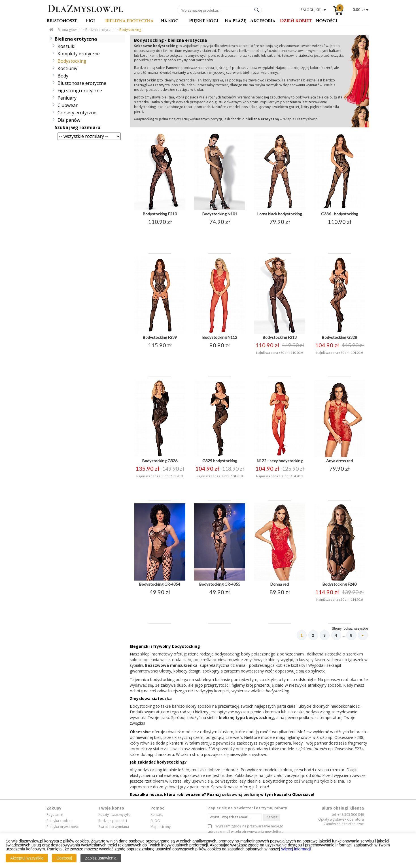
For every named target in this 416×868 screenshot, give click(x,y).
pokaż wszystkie (356, 629)
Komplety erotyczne (79, 54)
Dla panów (69, 120)
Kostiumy (67, 68)
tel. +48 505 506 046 (348, 816)
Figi (90, 21)
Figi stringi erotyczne (80, 91)
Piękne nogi (204, 21)
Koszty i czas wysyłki (114, 816)
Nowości (326, 21)
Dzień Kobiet (296, 21)
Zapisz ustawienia (101, 858)
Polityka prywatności (63, 828)
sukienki (274, 55)
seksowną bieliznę (240, 796)
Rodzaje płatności (113, 822)
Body (63, 76)
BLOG (155, 822)
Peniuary (67, 98)
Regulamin (55, 816)
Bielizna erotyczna (129, 21)
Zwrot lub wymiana (114, 828)
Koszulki (66, 46)
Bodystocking (130, 30)
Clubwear (68, 105)
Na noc (169, 21)
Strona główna (69, 30)
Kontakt (157, 816)
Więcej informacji (296, 849)
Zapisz (272, 818)
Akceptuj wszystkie (27, 858)
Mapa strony (161, 828)
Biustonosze (62, 21)
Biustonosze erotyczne (82, 83)
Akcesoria (263, 21)
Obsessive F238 (349, 739)
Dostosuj (64, 858)
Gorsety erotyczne (77, 113)
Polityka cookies (59, 822)
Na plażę (235, 21)
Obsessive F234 (349, 750)
